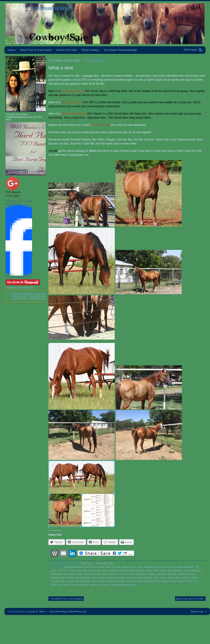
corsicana (81, 570)
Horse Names (41, 294)
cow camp (103, 570)
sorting (109, 581)
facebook (68, 574)
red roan (186, 578)
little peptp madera (146, 574)
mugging (55, 578)
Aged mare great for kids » (190, 599)
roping (70, 581)
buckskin (189, 567)
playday (121, 578)
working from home (100, 585)
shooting (85, 581)
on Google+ (13, 196)
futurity (97, 574)
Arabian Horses (20, 299)
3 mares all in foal (64, 60)
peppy (95, 578)
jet (127, 574)
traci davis (64, 585)
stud (135, 581)
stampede (120, 581)
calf (197, 567)
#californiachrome (74, 567)
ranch (163, 578)
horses (113, 574)
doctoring (178, 570)
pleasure (131, 578)
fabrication (56, 574)
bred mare (166, 567)
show (94, 581)
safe (77, 581)
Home (12, 50)
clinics (71, 570)
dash (156, 570)
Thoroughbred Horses (38, 296)
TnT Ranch (13, 192)
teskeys (182, 581)
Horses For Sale (67, 50)
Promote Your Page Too (18, 277)
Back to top (197, 611)
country (92, 570)
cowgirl (140, 570)
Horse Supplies (18, 296)
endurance (196, 570)
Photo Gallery (90, 50)
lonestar (172, 574)
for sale (78, 574)
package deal (83, 578)
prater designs (145, 578)
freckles (88, 574)
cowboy (113, 570)
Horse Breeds (27, 294)
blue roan (137, 567)
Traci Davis (20, 8)
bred (157, 567)
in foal (121, 574)
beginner (126, 567)
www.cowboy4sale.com (124, 585)
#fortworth (90, 567)
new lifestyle (68, 578)
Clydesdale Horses (38, 299)
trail (72, 585)
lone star (162, 574)
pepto (103, 578)
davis (163, 570)
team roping (161, 581)
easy (186, 570)
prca (156, 578)
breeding (178, 567)
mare (192, 574)
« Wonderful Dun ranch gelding (66, 599)
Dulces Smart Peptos (74, 114)
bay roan (116, 567)
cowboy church (127, 570)
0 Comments (94, 60)
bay (108, 567)
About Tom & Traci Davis (36, 50)
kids (132, 574)
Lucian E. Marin (37, 611)
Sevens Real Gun (72, 102)
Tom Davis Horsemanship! (120, 50)
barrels (101, 567)
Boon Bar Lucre (101, 125)
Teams (173, 581)
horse (105, 574)
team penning (146, 581)
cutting (149, 570)
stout (129, 581)
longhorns (183, 574)
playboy (111, 578)
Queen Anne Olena (73, 91)
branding (149, 567)
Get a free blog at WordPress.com (68, 611)
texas (190, 581)
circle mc (62, 570)
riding (195, 578)
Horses (15, 294)
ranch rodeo (174, 578)
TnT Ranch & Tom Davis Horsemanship (19, 202)
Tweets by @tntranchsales (20, 288)
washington (82, 585)
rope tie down (58, 581)
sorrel (101, 581)
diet (169, 570)
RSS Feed (190, 50)
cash (53, 570)
